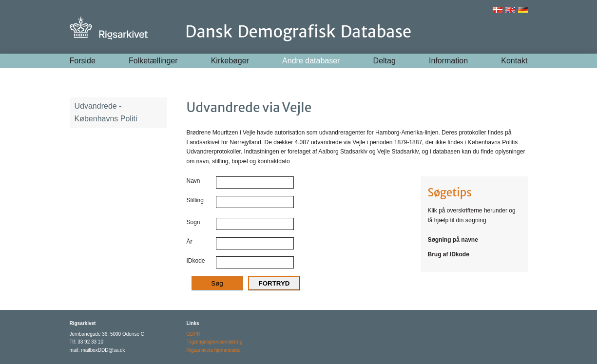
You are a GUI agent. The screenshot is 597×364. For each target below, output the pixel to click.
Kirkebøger (230, 61)
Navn (193, 181)
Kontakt (514, 61)
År (190, 242)
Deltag (385, 61)
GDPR (194, 334)
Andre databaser (311, 61)
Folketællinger (153, 61)
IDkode (196, 261)
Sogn (193, 222)
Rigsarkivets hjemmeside (214, 350)
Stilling (195, 200)
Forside (83, 61)
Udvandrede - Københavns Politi (106, 112)
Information (448, 61)
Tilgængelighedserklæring (215, 342)
